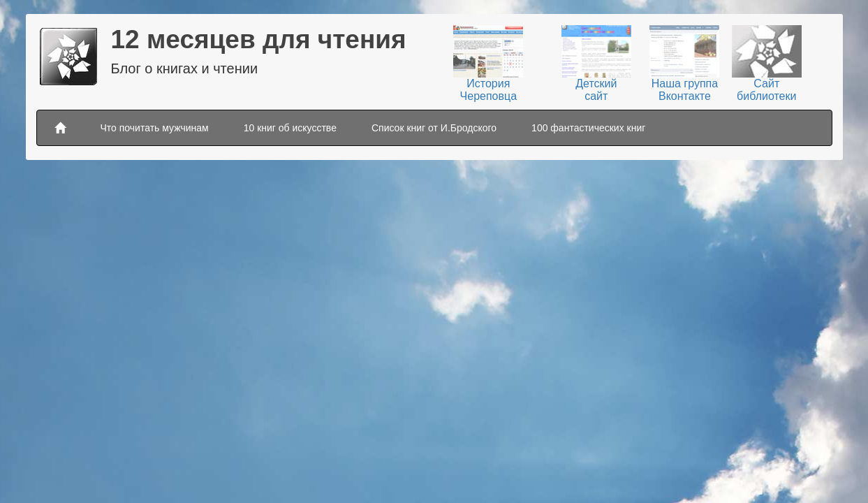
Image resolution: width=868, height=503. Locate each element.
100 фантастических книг (588, 128)
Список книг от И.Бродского (434, 128)
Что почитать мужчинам (155, 128)
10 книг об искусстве (290, 128)
